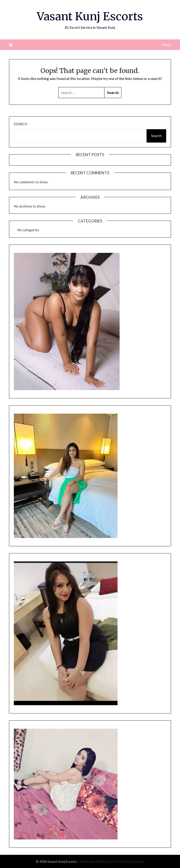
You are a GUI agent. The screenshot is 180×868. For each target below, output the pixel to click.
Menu (166, 45)
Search (21, 124)
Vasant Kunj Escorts (90, 16)
